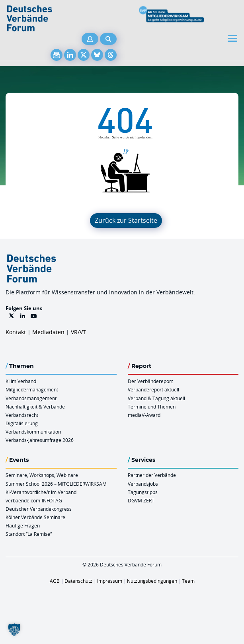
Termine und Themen (152, 407)
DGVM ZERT (141, 500)
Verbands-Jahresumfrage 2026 (40, 440)
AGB (55, 581)
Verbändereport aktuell (153, 389)
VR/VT (78, 332)
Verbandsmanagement (31, 398)
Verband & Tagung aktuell (156, 398)
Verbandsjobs (143, 484)
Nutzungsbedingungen (152, 581)
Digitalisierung (22, 423)
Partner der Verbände (152, 475)
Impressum (110, 581)
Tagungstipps (143, 492)
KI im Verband (21, 381)
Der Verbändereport (150, 381)
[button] (14, 630)
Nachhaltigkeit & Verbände (35, 407)
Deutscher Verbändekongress (39, 509)
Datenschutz (78, 581)
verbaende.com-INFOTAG (34, 500)
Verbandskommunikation (33, 432)
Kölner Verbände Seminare (35, 517)
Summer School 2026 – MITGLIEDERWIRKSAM (56, 484)
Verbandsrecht (22, 415)
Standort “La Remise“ (29, 534)
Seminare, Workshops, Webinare (42, 475)
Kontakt (16, 332)
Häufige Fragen (23, 525)
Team (188, 581)
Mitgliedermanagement (32, 389)
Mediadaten (48, 332)
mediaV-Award (144, 415)
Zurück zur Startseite (126, 220)
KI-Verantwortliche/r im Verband (41, 492)
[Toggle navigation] (233, 38)
